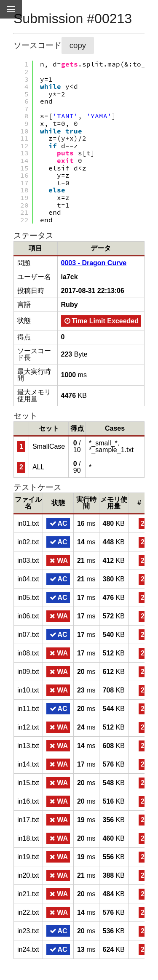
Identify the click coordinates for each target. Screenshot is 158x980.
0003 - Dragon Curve (94, 263)
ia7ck (70, 277)
